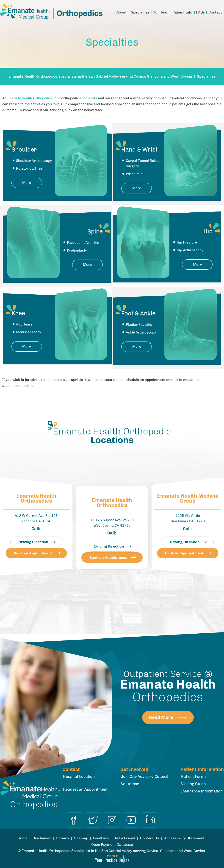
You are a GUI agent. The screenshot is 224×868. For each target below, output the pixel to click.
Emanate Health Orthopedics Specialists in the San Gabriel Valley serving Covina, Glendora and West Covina (100, 76)
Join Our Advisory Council (145, 776)
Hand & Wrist (139, 150)
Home (108, 12)
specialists (88, 98)
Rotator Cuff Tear (30, 168)
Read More (161, 717)
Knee (18, 313)
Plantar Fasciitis (139, 325)
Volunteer (130, 784)
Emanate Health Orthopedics (30, 98)
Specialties (140, 12)
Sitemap (81, 838)
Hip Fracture (187, 242)
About (122, 12)
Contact (215, 12)
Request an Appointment (85, 789)
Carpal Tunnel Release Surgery (144, 163)
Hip (208, 231)
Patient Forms (194, 776)
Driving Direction (33, 542)
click (174, 380)
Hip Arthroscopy (190, 250)
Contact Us (150, 838)
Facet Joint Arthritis (83, 243)
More (27, 183)
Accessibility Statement (184, 838)
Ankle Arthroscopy (141, 332)
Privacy (63, 838)
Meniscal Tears (28, 332)
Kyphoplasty (77, 250)
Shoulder (24, 150)
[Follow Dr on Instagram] (112, 820)
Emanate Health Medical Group (188, 499)
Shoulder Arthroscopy (34, 161)
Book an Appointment (33, 553)
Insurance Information (202, 791)
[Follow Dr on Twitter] (93, 820)
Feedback (101, 838)
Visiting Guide (193, 784)
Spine (95, 232)
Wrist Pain (134, 174)
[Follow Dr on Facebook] (74, 820)
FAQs (200, 12)
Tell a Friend (125, 838)
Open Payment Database (112, 845)
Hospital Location (79, 776)
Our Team (161, 12)
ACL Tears (24, 324)
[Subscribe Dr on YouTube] (131, 820)
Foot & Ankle (138, 313)
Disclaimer (42, 838)
